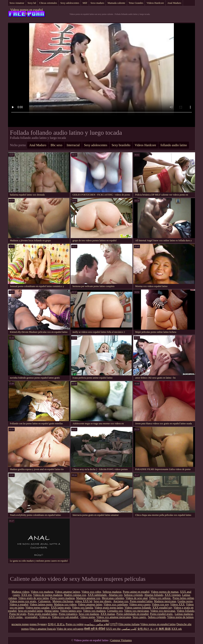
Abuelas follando (154, 595)
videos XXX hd (83, 601)
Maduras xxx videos (65, 604)
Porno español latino (141, 601)
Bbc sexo (56, 145)
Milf (85, 3)
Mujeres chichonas (63, 601)
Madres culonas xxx (75, 595)
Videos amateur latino (90, 604)
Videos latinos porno (41, 604)
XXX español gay (162, 608)
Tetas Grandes (136, 3)
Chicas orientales (48, 3)
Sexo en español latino (30, 611)
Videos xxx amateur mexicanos (114, 617)
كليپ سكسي (129, 629)
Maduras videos (21, 592)
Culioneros (45, 601)
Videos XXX (178, 604)
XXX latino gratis (61, 608)
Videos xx (45, 617)
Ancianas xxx (121, 601)
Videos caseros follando (138, 608)
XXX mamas (108, 614)
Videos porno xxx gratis (23, 601)
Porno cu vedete (75, 624)
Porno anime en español (136, 592)
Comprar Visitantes (121, 640)
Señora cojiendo (157, 617)
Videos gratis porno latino (109, 608)
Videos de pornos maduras (48, 595)
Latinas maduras (184, 614)
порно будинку (38, 624)
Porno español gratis (162, 614)
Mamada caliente (116, 3)
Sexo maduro (97, 3)
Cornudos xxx (115, 611)
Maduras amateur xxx (88, 598)
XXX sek (177, 629)
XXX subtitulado (98, 595)
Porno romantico (68, 614)
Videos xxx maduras (42, 592)
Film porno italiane (129, 624)
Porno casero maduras (63, 598)
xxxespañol (31, 617)
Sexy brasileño (121, 145)
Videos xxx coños (91, 592)
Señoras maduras (112, 592)
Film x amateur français (43, 629)
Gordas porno (185, 601)
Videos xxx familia (82, 608)
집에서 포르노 (56, 624)
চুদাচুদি (114, 624)
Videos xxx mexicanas (137, 611)
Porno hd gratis (18, 614)
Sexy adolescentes (70, 3)
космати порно (20, 624)
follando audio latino (174, 145)
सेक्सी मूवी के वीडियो (95, 629)
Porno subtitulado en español (132, 614)
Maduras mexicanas (165, 601)
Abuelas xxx (116, 595)
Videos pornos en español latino (27, 12)
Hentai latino (52, 611)
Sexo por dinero (103, 601)
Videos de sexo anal (137, 598)
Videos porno (88, 617)
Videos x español (19, 604)
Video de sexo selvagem (70, 629)
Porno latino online (183, 598)
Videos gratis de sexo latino (34, 598)
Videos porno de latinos (180, 617)
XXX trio (26, 595)
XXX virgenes (173, 595)
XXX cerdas (16, 617)
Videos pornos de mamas (165, 592)
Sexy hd (32, 3)
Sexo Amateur (17, 3)
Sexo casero (139, 617)
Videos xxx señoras (160, 598)
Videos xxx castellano (116, 604)
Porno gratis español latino (43, 614)
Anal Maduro (174, 3)
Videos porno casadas (37, 608)
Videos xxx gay (160, 604)
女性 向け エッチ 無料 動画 (154, 629)
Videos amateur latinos (67, 592)
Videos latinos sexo (71, 611)
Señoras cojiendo (133, 595)
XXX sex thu (113, 629)
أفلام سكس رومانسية (97, 624)
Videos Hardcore (155, 3)
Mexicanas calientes (113, 598)
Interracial (73, 145)
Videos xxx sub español (65, 617)
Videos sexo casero (140, 604)
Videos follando (185, 611)
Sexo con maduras (89, 614)
